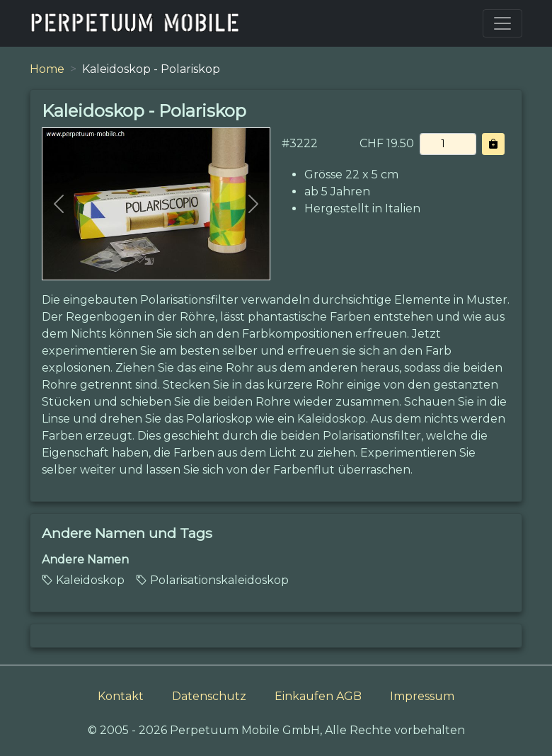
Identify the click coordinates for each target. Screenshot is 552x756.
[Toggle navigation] (502, 23)
